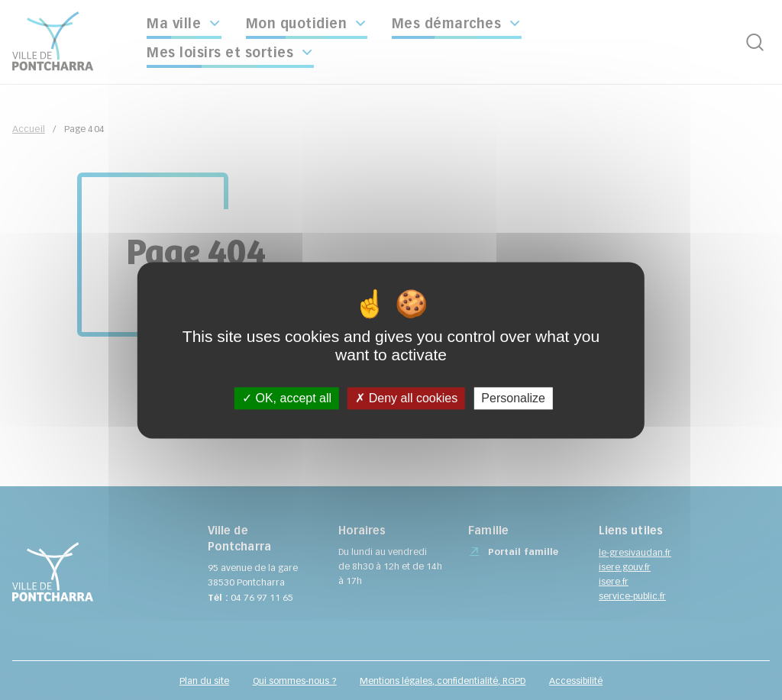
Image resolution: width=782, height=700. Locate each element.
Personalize (513, 398)
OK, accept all (287, 398)
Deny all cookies (406, 398)
